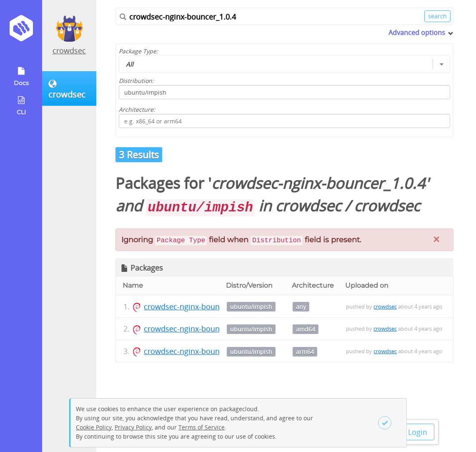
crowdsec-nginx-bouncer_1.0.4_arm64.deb (218, 351)
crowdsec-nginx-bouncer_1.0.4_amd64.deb (219, 329)
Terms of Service (202, 427)
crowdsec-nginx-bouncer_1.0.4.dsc (204, 306)
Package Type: (138, 51)
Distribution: (136, 81)
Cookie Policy (94, 427)
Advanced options (417, 33)
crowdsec (69, 50)
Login (418, 432)
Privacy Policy (133, 427)
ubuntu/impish (251, 307)
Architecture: (137, 109)
